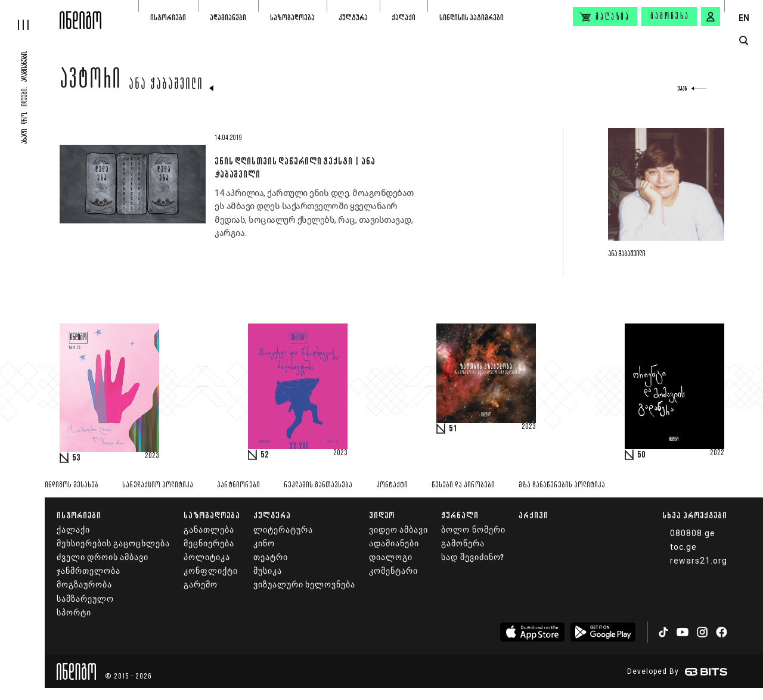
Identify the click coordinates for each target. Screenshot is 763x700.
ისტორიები (168, 18)
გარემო (201, 585)
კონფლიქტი (211, 571)
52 (265, 455)
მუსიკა (268, 571)
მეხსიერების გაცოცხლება (113, 544)
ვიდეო (382, 515)
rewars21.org (699, 561)
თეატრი (271, 557)
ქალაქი (404, 18)
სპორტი (74, 613)
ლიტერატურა (283, 530)
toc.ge (683, 547)
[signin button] (711, 17)
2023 (152, 456)
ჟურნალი (460, 515)
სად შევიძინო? (472, 557)
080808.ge (693, 533)
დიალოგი (391, 557)
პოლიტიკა (207, 557)
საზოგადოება (292, 18)
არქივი (534, 515)
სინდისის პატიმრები (472, 18)
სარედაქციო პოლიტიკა (158, 485)
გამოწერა (670, 17)
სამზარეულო (85, 599)
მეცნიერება (209, 544)
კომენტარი (393, 571)
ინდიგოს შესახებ (72, 485)
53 (76, 458)
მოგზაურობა (84, 585)
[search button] (744, 41)
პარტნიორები (238, 485)
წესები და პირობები (463, 485)
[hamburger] (30, 15)
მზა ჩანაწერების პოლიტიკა (562, 485)
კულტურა (353, 18)
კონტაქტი (392, 485)
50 (641, 455)
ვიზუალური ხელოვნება (304, 585)
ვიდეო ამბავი (398, 530)
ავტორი (91, 82)
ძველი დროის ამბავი (103, 557)
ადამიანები (228, 18)
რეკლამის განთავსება (318, 485)
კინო (264, 544)
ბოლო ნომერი (473, 530)
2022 (717, 453)
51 (453, 429)
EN (744, 18)
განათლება (209, 530)
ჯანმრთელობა (89, 571)
